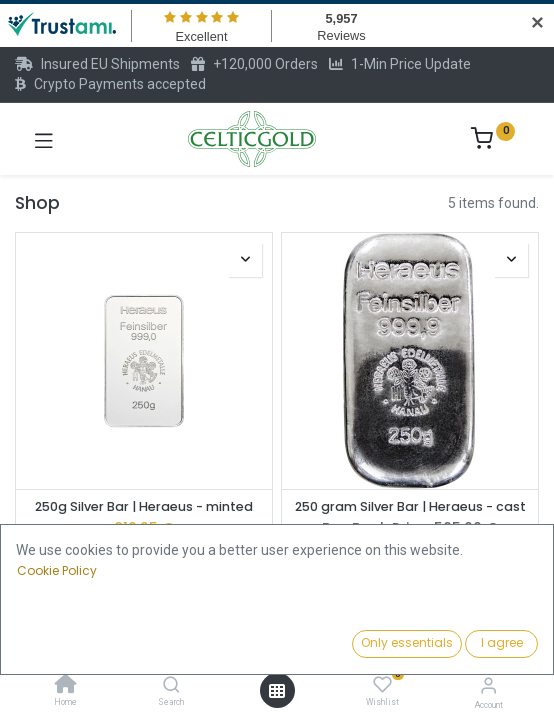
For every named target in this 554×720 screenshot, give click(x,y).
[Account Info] (488, 685)
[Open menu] (277, 691)
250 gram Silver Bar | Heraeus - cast (410, 506)
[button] (428, 645)
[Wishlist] (382, 685)
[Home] (66, 686)
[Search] (171, 686)
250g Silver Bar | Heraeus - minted (144, 506)
